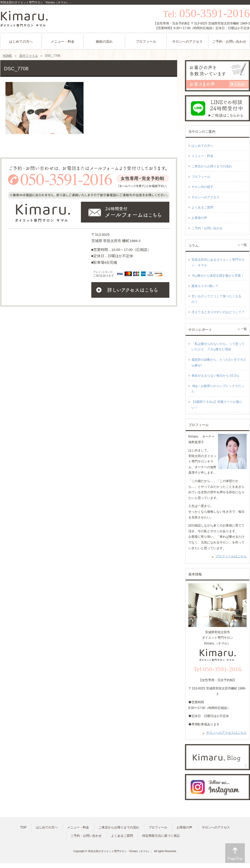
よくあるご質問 (202, 207)
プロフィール (201, 177)
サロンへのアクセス (206, 197)
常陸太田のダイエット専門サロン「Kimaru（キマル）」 (121, 851)
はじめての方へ (202, 146)
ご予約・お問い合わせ (207, 228)
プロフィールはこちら (231, 556)
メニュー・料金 (202, 156)
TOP (23, 827)
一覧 (244, 245)
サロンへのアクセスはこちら (226, 733)
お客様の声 (199, 218)
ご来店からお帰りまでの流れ (212, 166)
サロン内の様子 (202, 187)
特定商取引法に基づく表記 (161, 836)
